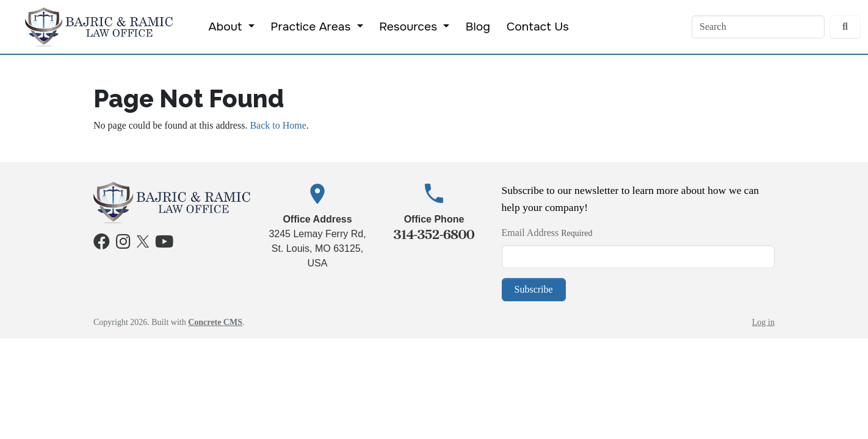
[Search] (758, 27)
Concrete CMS (215, 322)
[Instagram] (123, 244)
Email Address (530, 233)
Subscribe (534, 289)
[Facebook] (102, 244)
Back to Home (278, 125)
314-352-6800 (434, 234)
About (227, 27)
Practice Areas (312, 27)
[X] (143, 240)
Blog (478, 27)
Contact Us (538, 27)
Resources (410, 27)
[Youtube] (164, 244)
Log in (763, 322)
